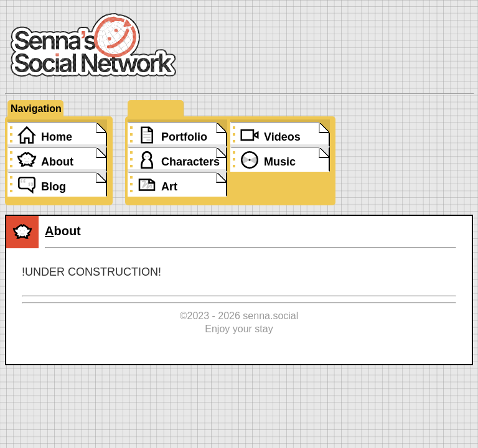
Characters (190, 162)
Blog (54, 187)
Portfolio (184, 137)
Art (169, 187)
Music (280, 162)
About (57, 162)
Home (57, 137)
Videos (282, 137)
